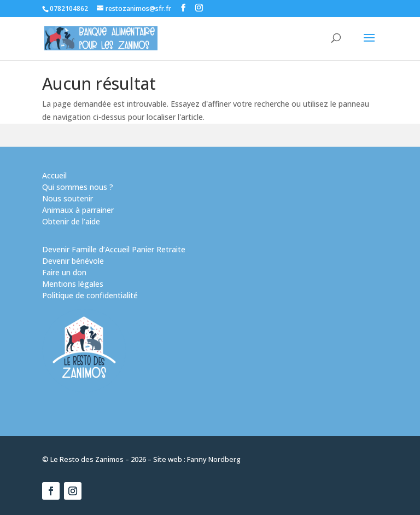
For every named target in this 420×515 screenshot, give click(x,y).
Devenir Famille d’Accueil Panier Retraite (114, 249)
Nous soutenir (68, 198)
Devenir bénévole (73, 261)
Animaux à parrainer (78, 210)
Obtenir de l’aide (71, 221)
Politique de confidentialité (90, 295)
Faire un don (64, 272)
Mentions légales (73, 284)
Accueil (54, 175)
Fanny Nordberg (214, 459)
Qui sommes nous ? (78, 187)
